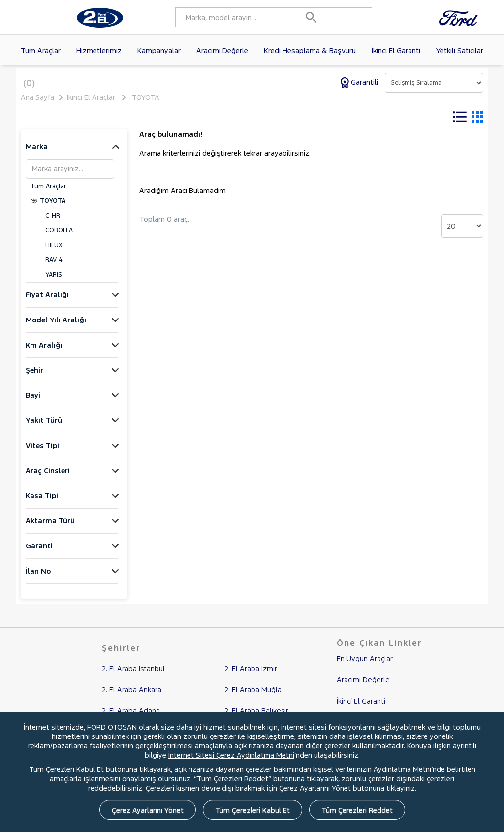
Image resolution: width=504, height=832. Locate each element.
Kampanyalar (159, 50)
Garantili (360, 82)
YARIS (53, 281)
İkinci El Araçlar (91, 97)
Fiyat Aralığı (47, 301)
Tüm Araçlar (41, 50)
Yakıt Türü (44, 427)
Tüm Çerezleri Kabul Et (252, 810)
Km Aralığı (44, 351)
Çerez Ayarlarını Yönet (148, 810)
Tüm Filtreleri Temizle (268, 117)
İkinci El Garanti (396, 50)
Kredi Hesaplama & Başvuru (310, 50)
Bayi (33, 401)
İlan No (38, 577)
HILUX (54, 252)
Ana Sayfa (37, 97)
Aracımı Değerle (222, 50)
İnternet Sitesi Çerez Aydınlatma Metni (231, 755)
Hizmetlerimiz (99, 50)
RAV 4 (54, 266)
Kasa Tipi (42, 502)
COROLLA (59, 237)
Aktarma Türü (50, 527)
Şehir (34, 376)
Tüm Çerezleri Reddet (357, 810)
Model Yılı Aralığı (56, 326)
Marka (37, 153)
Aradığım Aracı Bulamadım (183, 197)
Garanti (39, 552)
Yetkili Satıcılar (460, 50)
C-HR (53, 222)
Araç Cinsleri (48, 477)
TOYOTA (146, 97)
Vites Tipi (42, 452)
